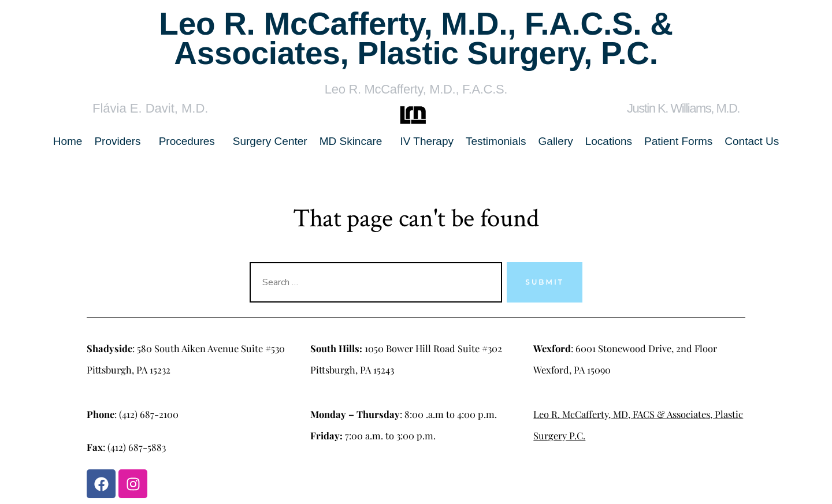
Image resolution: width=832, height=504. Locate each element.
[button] (120, 141)
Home (68, 141)
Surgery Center (270, 141)
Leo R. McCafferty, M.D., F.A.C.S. (416, 89)
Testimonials (496, 141)
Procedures (187, 141)
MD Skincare (351, 141)
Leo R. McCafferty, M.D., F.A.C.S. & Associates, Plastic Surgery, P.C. (416, 38)
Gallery (556, 141)
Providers (117, 141)
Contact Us (752, 141)
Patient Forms (678, 141)
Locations (609, 141)
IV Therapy (427, 141)
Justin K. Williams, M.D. (683, 108)
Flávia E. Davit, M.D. (150, 108)
